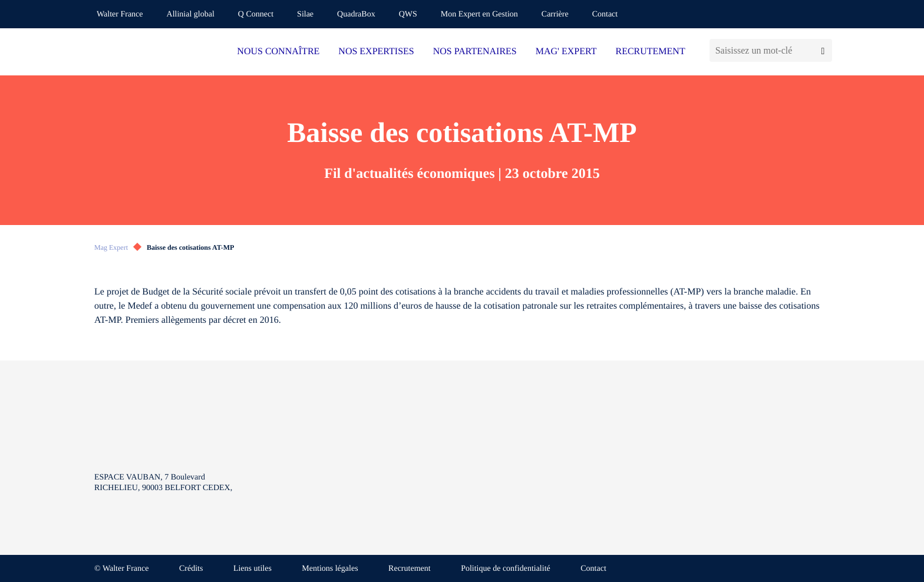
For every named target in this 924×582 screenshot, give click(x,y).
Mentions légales (330, 569)
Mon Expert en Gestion (479, 14)
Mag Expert (111, 247)
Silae (305, 14)
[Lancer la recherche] (823, 50)
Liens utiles (253, 569)
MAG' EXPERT (566, 52)
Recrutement (410, 569)
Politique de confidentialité (506, 569)
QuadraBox (356, 14)
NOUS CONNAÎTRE (278, 52)
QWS (408, 14)
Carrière (555, 14)
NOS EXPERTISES (376, 52)
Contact (605, 14)
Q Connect (256, 14)
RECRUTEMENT (650, 52)
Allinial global (191, 14)
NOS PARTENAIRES (475, 52)
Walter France (120, 14)
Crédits (191, 569)
